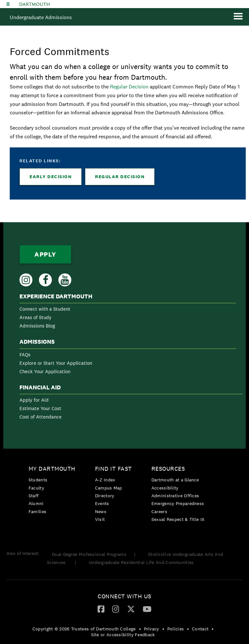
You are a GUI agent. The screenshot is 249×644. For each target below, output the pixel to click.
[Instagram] (116, 609)
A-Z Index (105, 480)
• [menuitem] (140, 629)
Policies (176, 629)
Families (37, 512)
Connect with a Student (45, 309)
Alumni (36, 503)
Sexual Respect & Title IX (178, 519)
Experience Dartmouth (56, 296)
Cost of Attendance (41, 417)
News (101, 512)
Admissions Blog (37, 326)
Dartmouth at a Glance (175, 480)
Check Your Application (45, 371)
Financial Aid (40, 387)
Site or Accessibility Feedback (123, 635)
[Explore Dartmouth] (8, 4)
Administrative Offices (175, 496)
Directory (105, 496)
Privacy (152, 629)
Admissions (37, 342)
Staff (34, 496)
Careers (159, 512)
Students (38, 480)
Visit (100, 519)
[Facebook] (101, 609)
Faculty (36, 488)
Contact (200, 629)
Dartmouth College (35, 4)
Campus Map (109, 488)
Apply (45, 254)
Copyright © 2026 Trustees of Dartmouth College (84, 629)
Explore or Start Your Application (56, 363)
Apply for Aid (34, 400)
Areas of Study (36, 317)
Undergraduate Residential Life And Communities (141, 562)
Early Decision (51, 177)
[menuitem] (128, 312)
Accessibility (165, 488)
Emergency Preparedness (178, 503)
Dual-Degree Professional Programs (89, 554)
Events (102, 503)
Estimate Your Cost (40, 408)
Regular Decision (129, 87)
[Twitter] (131, 609)
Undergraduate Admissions (41, 17)
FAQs (25, 355)
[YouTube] (147, 609)
